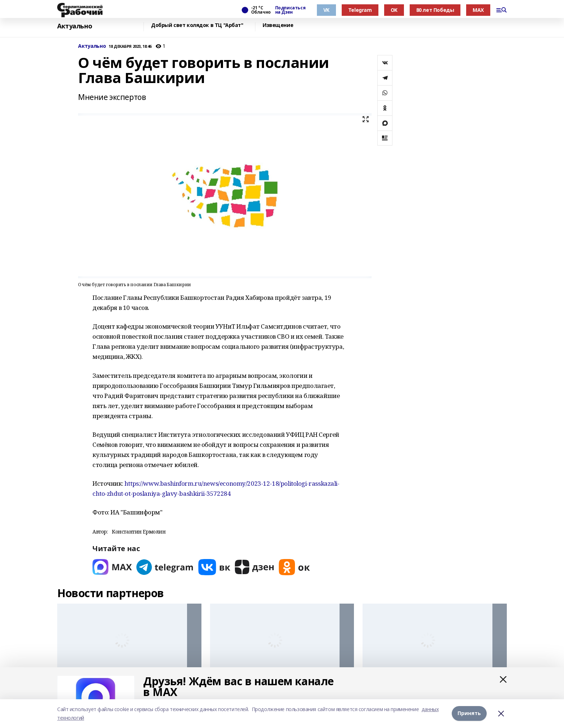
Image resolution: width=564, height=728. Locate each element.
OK (394, 10)
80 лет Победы (435, 10)
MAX (478, 10)
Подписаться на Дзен (290, 10)
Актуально (75, 26)
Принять (469, 713)
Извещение (278, 25)
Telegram (360, 10)
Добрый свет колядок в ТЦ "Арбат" (197, 25)
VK (326, 10)
